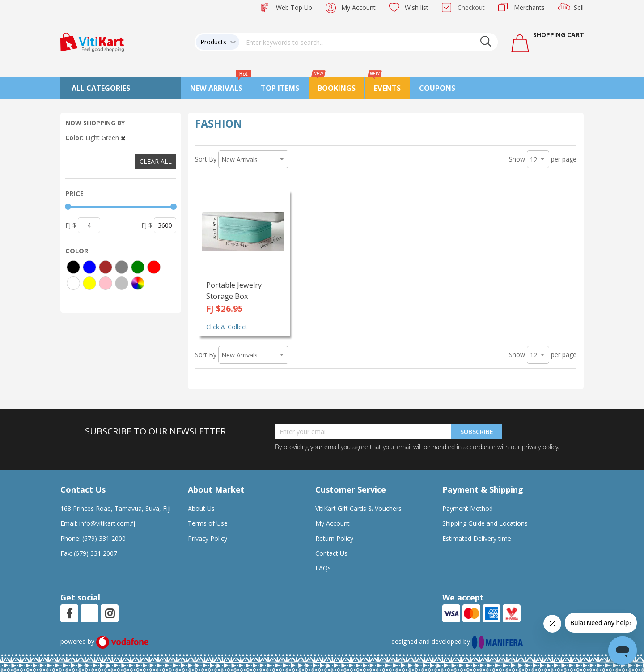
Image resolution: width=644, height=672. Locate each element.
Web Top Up (294, 7)
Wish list (417, 7)
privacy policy (540, 447)
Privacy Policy (208, 538)
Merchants (529, 7)
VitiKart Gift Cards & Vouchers (358, 508)
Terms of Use (208, 523)
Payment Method (468, 508)
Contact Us (331, 553)
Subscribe (477, 432)
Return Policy (334, 538)
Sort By (206, 159)
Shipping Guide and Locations (485, 523)
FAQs (323, 568)
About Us (201, 508)
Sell (579, 7)
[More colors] (138, 283)
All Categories (101, 88)
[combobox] (369, 42)
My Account (358, 7)
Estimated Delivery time (477, 538)
